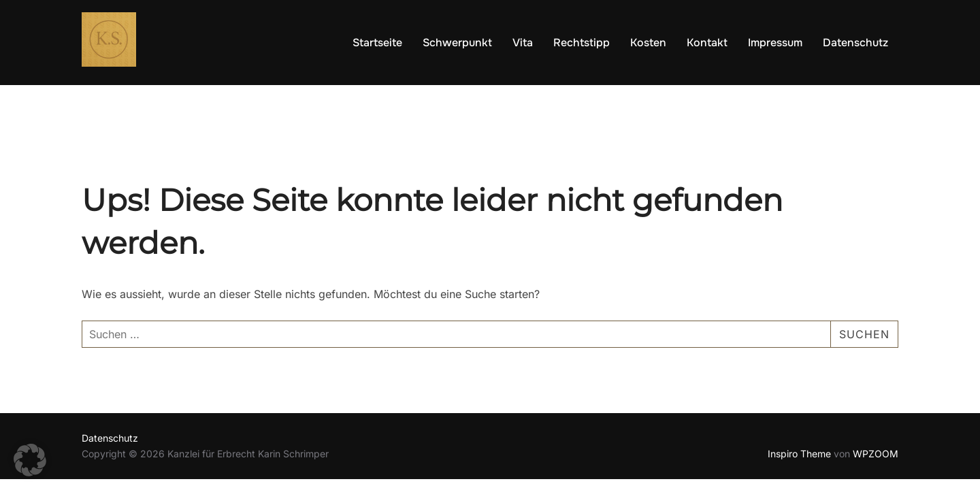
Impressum (775, 43)
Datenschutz (855, 43)
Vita (523, 43)
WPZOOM (876, 454)
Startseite (377, 43)
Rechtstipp (582, 43)
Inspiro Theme (799, 454)
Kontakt (707, 43)
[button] (30, 460)
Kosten (648, 43)
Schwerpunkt (457, 43)
